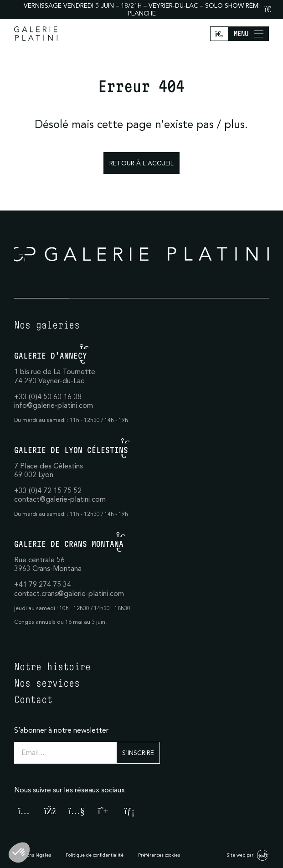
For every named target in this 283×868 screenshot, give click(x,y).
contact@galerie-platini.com (60, 499)
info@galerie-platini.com (54, 405)
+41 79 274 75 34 (43, 584)
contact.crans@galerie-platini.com (69, 593)
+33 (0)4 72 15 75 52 (48, 490)
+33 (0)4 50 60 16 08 (48, 396)
